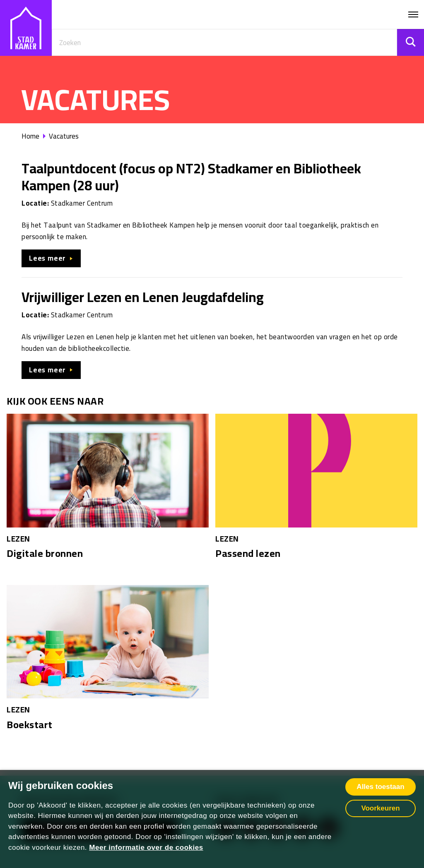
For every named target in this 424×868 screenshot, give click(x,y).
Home (30, 136)
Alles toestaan (380, 787)
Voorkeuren (380, 808)
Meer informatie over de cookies (146, 848)
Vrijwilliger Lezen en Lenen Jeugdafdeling (143, 297)
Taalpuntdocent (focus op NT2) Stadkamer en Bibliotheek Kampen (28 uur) (191, 177)
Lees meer (47, 258)
